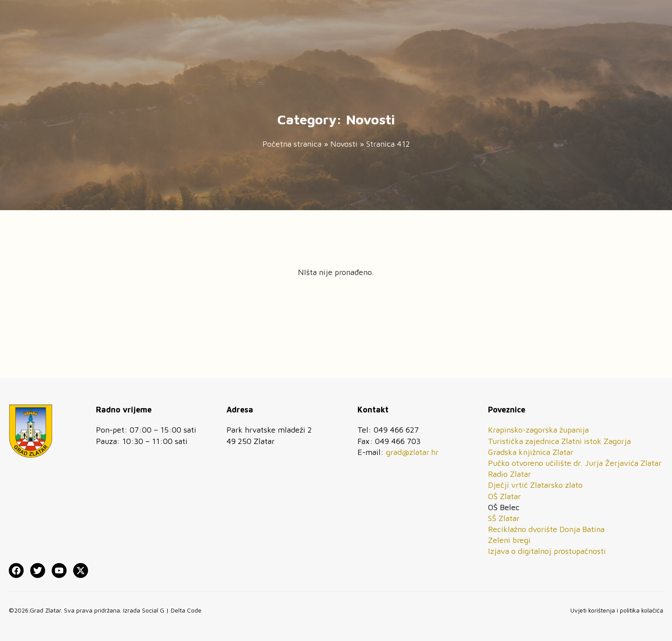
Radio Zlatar (509, 474)
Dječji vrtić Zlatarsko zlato (535, 485)
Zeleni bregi (509, 540)
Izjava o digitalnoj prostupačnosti (547, 551)
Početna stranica (292, 144)
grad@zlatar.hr (412, 452)
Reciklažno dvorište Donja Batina (546, 529)
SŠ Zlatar (504, 518)
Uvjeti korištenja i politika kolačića (617, 610)
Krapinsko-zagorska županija (538, 430)
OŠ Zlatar (504, 496)
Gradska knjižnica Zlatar (531, 452)
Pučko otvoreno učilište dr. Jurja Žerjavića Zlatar (575, 463)
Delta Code (186, 610)
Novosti (344, 144)
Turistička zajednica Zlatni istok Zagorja (559, 441)
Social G (153, 610)
